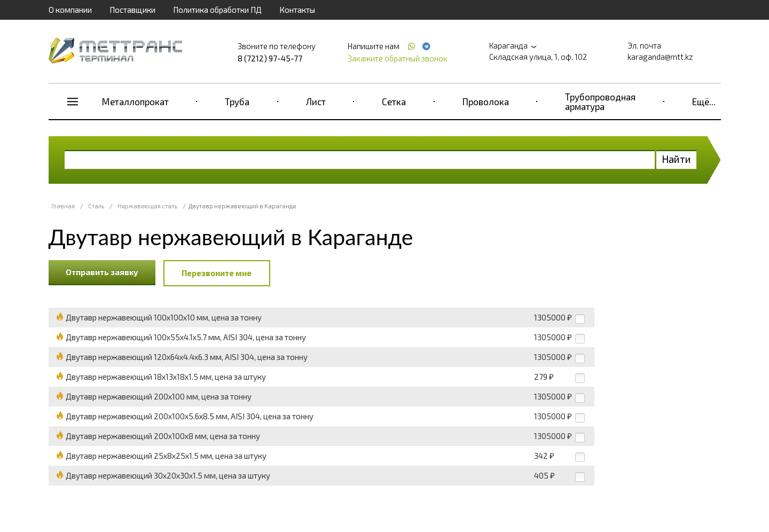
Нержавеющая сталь (147, 206)
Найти (676, 159)
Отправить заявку (102, 272)
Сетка (394, 101)
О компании (70, 10)
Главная (63, 206)
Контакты (297, 10)
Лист (316, 101)
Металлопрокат (135, 101)
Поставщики (132, 10)
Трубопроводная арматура (600, 101)
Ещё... (704, 101)
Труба (237, 101)
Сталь (96, 206)
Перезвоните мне (217, 273)
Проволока (486, 101)
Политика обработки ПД (217, 10)
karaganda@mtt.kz (660, 57)
